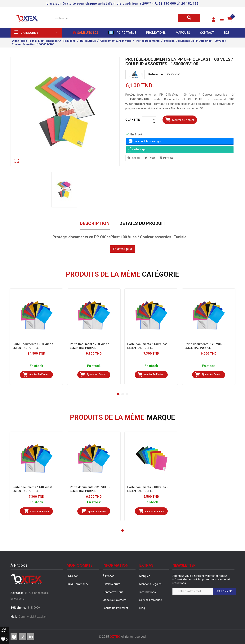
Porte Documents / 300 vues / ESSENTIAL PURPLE (33, 346)
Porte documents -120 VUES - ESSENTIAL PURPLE (205, 346)
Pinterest (168, 158)
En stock (36, 366)
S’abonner (224, 591)
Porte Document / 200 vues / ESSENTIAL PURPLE (89, 346)
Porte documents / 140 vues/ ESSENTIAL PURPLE (147, 346)
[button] (214, 20)
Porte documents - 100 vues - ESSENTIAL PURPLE (147, 489)
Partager (136, 158)
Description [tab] (95, 224)
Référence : (156, 75)
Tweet (152, 158)
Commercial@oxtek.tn (33, 617)
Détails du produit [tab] (142, 224)
